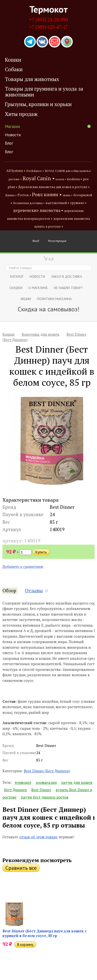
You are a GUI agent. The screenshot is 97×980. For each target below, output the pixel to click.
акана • (68, 195)
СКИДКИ (16, 288)
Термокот (49, 9)
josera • (61, 179)
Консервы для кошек (40, 334)
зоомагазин (46, 782)
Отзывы (34, 591)
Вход (36, 241)
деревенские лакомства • (38, 210)
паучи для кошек (77, 782)
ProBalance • (35, 171)
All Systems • (16, 171)
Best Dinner (41, 790)
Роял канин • (47, 194)
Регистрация (57, 241)
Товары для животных (32, 79)
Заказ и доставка (66, 276)
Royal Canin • (39, 178)
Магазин (48, 126)
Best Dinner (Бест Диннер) (47, 771)
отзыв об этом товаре (38, 837)
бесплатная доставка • (29, 203)
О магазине (38, 288)
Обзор (9, 591)
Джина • (11, 195)
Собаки (14, 69)
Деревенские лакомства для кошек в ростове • (54, 187)
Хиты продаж (21, 114)
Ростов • (24, 195)
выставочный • (57, 203)
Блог (9, 143)
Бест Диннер (16, 790)
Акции (26, 299)
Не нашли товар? (68, 288)
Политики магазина (54, 299)
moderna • (74, 179)
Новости (13, 135)
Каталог (17, 276)
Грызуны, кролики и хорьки (38, 104)
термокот (23, 782)
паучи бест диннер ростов (45, 797)
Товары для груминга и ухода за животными (44, 91)
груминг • (78, 203)
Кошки (13, 60)
